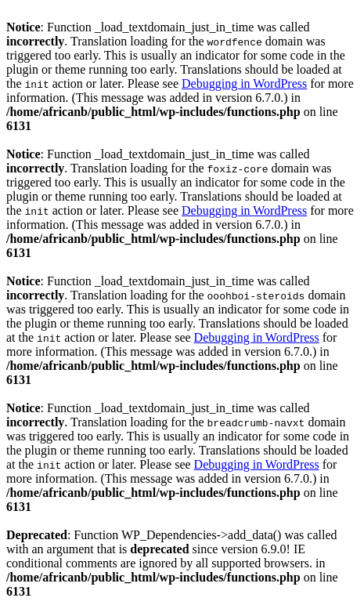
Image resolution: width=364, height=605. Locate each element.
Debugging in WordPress (244, 83)
